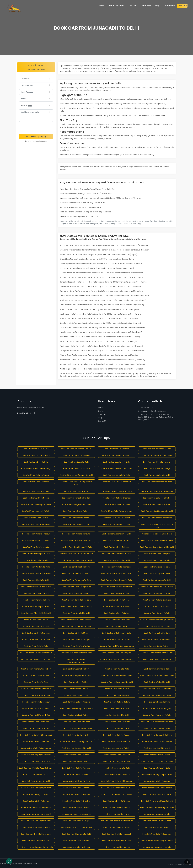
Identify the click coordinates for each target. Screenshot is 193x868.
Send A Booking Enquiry (36, 136)
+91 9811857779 (146, 408)
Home (101, 408)
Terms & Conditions (174, 864)
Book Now (182, 6)
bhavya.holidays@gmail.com (152, 411)
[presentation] (36, 128)
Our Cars (133, 6)
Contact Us (103, 421)
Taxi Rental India (30, 864)
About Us (102, 414)
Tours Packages (117, 6)
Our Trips (102, 411)
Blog (100, 418)
